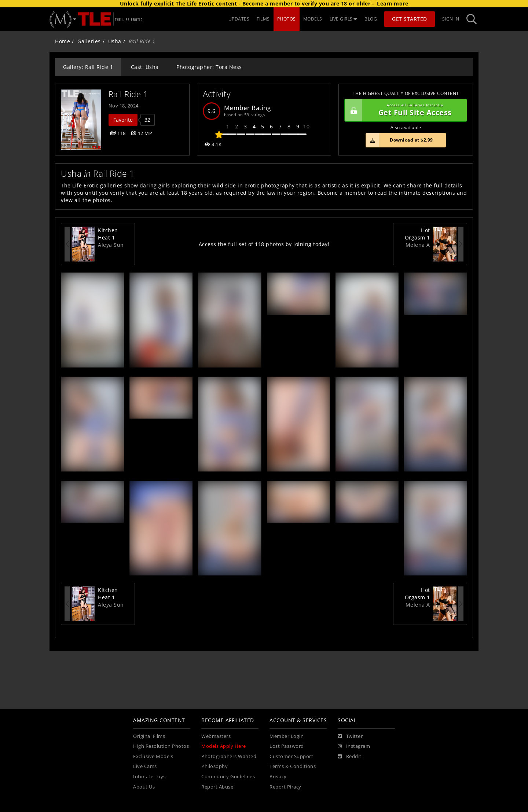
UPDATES (239, 19)
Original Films (149, 736)
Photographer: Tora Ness (209, 67)
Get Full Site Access (404, 110)
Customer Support (291, 756)
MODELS (313, 19)
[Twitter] (350, 736)
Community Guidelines (228, 777)
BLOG (371, 19)
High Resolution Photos (161, 746)
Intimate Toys (149, 777)
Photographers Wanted (229, 756)
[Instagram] (354, 746)
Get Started (410, 19)
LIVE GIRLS (344, 19)
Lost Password (287, 746)
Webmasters (216, 736)
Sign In (451, 19)
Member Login (287, 736)
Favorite (123, 120)
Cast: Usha (145, 67)
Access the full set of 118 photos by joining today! (264, 244)
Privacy (278, 777)
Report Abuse (217, 787)
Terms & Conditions (293, 766)
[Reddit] (350, 757)
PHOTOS (287, 19)
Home (63, 41)
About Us (144, 787)
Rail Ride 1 (129, 94)
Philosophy (214, 766)
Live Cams (145, 766)
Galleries (89, 41)
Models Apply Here (224, 746)
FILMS (263, 19)
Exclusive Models (153, 756)
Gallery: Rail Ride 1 (88, 67)
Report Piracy (285, 787)
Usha (115, 41)
